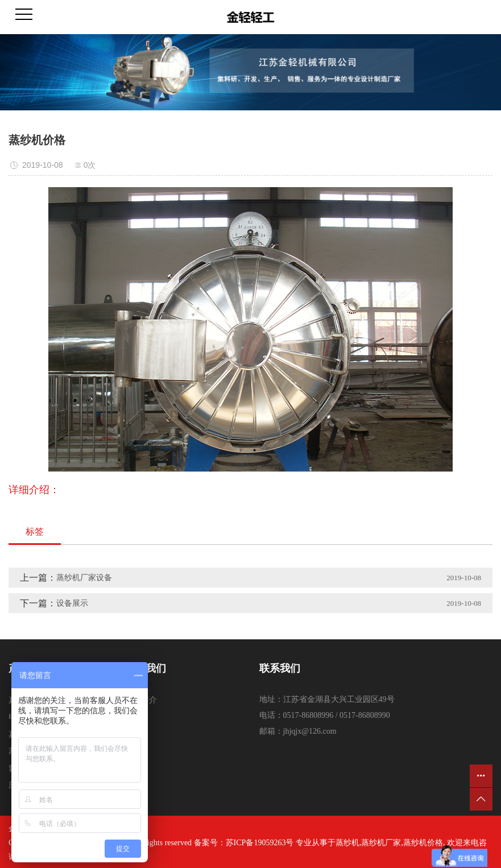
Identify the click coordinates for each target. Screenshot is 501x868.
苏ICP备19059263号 (260, 843)
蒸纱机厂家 (381, 843)
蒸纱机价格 (423, 843)
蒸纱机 (347, 843)
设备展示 (72, 603)
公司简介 (141, 700)
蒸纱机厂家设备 (84, 578)
